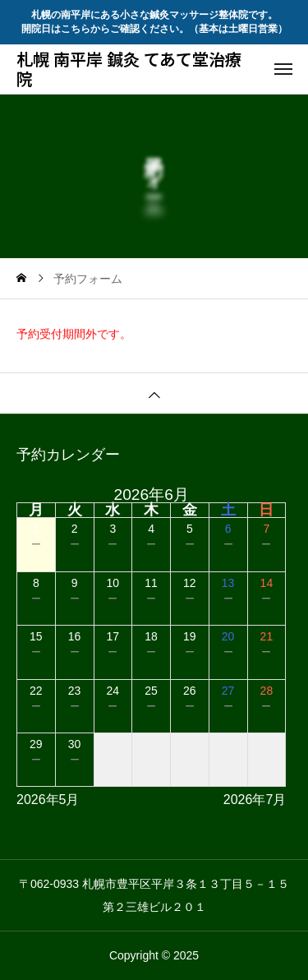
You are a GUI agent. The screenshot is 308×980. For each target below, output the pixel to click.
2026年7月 (255, 800)
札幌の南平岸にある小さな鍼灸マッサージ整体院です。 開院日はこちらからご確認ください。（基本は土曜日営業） (154, 22)
